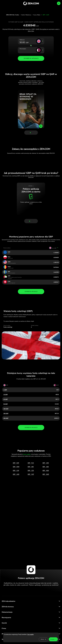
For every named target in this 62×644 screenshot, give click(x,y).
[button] (29, 133)
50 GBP (6, 404)
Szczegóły (30, 634)
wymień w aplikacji (31, 292)
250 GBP (6, 418)
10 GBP (6, 395)
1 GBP (5, 390)
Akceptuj (53, 639)
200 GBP (6, 414)
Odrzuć (43, 639)
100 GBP (6, 409)
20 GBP (6, 399)
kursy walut (27, 454)
